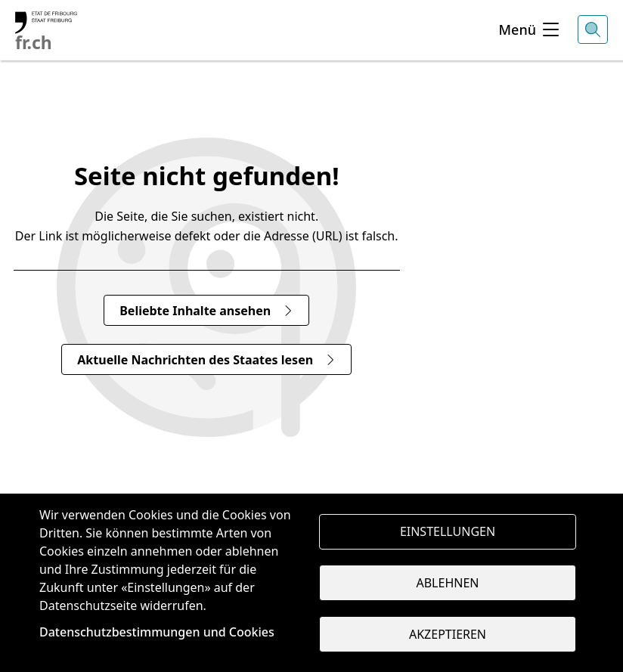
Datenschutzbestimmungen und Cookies (157, 632)
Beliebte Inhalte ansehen (206, 311)
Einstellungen (448, 531)
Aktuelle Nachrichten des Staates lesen (206, 360)
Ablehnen (448, 583)
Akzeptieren (448, 634)
